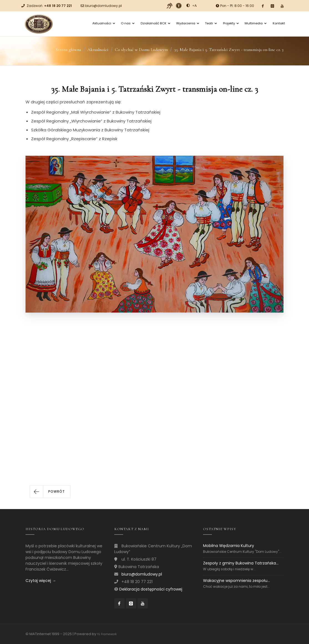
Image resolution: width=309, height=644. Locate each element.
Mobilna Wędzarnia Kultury (229, 546)
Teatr (211, 23)
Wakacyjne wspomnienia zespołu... (236, 581)
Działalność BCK (155, 23)
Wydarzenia (188, 23)
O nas (128, 23)
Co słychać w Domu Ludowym (141, 50)
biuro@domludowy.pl (103, 6)
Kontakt (279, 23)
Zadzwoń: (49, 6)
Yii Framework (107, 634)
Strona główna (68, 50)
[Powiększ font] (195, 6)
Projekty (231, 23)
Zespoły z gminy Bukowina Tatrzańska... (241, 563)
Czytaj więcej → (41, 581)
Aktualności (104, 23)
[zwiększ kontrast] (188, 6)
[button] (50, 492)
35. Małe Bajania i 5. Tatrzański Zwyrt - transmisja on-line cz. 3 (229, 50)
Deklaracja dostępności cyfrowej (151, 589)
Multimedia (255, 23)
